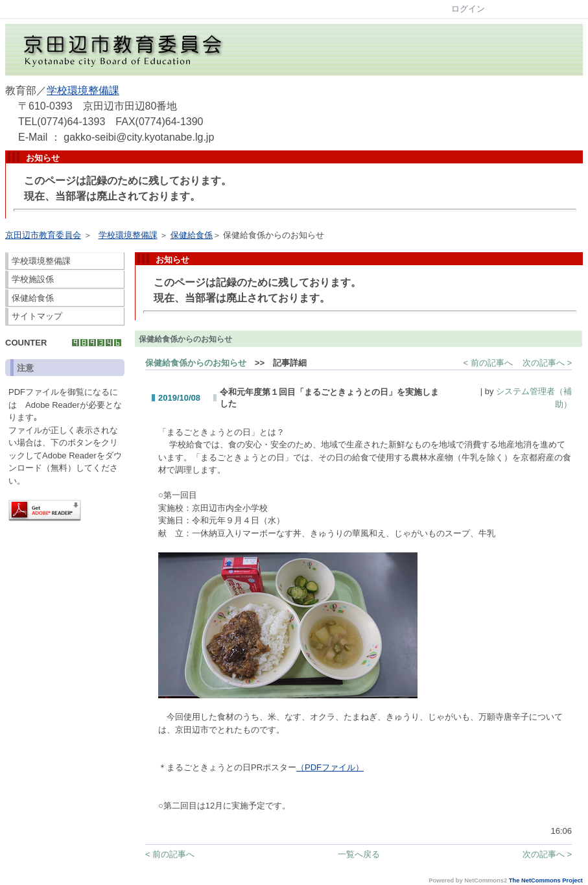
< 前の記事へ (488, 363)
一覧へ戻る (359, 854)
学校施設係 (33, 279)
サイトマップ (37, 316)
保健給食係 (192, 235)
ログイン (468, 9)
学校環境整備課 (83, 90)
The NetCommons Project (546, 880)
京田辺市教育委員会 (43, 235)
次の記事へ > (547, 363)
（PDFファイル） (330, 767)
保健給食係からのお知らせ (196, 363)
